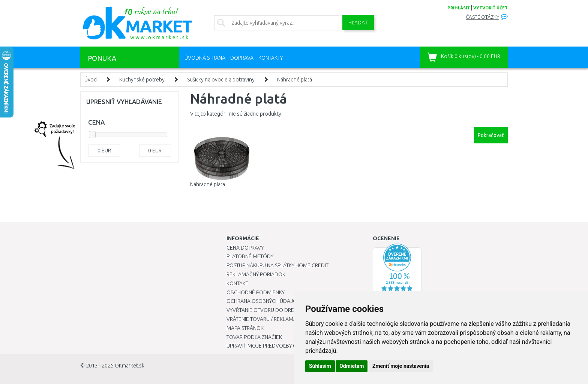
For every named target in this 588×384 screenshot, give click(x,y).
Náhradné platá (295, 80)
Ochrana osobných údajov (263, 301)
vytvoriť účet (490, 8)
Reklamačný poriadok (256, 274)
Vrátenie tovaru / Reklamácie (265, 319)
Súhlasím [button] (320, 366)
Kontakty (271, 58)
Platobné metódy (250, 256)
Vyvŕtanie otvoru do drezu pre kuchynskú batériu (293, 310)
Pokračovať (491, 135)
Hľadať (358, 23)
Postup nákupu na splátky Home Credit (277, 265)
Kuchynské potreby (142, 80)
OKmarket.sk (130, 366)
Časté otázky (482, 17)
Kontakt (237, 283)
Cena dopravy (245, 248)
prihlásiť (459, 8)
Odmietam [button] (352, 366)
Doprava (242, 58)
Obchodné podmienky (256, 292)
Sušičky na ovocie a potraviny (221, 80)
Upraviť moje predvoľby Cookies (270, 346)
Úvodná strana (205, 58)
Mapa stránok (245, 328)
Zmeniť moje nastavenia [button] (401, 366)
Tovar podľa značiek (254, 337)
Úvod (91, 80)
